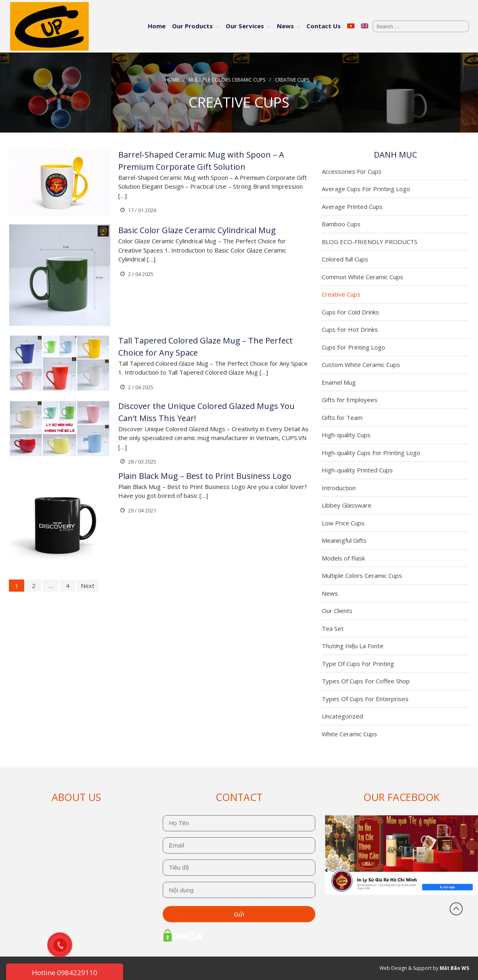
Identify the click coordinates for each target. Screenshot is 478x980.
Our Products (192, 26)
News (285, 26)
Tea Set (333, 628)
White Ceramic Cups (349, 734)
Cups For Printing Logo (353, 347)
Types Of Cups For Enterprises (365, 699)
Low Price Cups (343, 523)
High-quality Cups (346, 435)
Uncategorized (342, 716)
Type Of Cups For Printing (358, 664)
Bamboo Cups (341, 224)
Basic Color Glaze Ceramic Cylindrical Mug (197, 230)
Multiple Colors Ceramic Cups (227, 80)
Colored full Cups (345, 259)
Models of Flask (343, 558)
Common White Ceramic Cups (363, 277)
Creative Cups (341, 294)
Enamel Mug (339, 382)
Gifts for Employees (350, 400)
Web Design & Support (406, 968)
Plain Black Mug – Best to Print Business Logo (205, 476)
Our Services (245, 26)
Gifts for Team (342, 417)
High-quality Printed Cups (357, 470)
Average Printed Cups (352, 207)
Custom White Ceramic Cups (361, 365)
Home (157, 26)
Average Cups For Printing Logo (366, 189)
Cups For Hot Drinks (350, 329)
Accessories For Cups (352, 171)
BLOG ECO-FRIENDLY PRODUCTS (370, 242)
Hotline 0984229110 (65, 973)
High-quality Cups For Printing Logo (371, 453)
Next (88, 586)
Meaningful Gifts (344, 540)
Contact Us (324, 26)
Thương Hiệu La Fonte (353, 646)
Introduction (339, 488)
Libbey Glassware (347, 505)
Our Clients (337, 611)
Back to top (456, 909)
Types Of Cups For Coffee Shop (366, 681)
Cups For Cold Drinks (350, 312)
